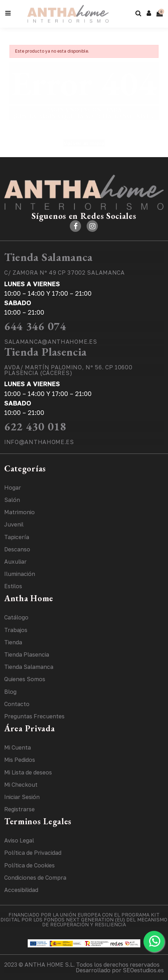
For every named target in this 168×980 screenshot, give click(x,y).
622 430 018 (35, 427)
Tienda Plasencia (45, 352)
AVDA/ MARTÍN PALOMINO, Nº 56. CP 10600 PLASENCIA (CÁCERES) (68, 370)
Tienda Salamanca (48, 257)
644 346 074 (35, 326)
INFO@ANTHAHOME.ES (39, 442)
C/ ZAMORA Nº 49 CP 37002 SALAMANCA (65, 273)
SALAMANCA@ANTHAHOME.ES (51, 342)
